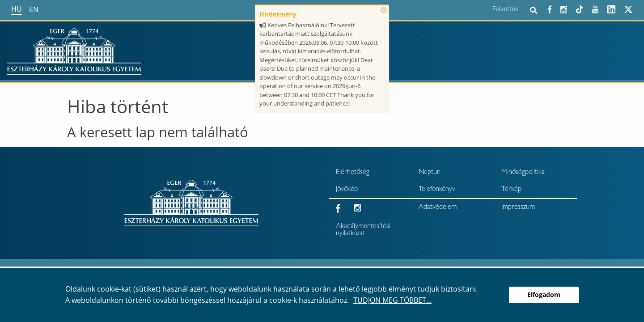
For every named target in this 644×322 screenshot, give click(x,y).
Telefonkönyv (437, 190)
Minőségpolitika (523, 173)
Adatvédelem (438, 208)
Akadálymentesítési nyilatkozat (363, 230)
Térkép (511, 190)
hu (17, 9)
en (34, 9)
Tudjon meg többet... (392, 300)
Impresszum (518, 208)
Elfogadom (544, 294)
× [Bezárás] (384, 10)
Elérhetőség (353, 173)
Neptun (430, 173)
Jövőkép (347, 190)
